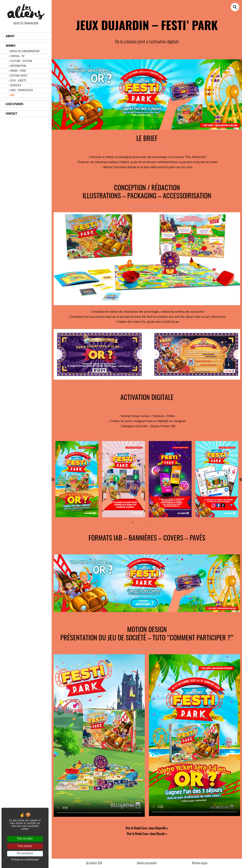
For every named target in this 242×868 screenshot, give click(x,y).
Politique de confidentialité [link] (25, 860)
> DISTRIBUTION (17, 66)
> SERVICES (15, 86)
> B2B (11, 95)
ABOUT (10, 36)
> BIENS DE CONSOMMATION (24, 52)
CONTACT (11, 114)
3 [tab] (144, 522)
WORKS (11, 46)
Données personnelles (147, 863)
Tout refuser (25, 846)
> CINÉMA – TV (16, 56)
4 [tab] (150, 522)
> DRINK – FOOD (17, 71)
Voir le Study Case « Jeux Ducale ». (147, 834)
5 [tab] (155, 522)
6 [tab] (161, 522)
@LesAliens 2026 (94, 863)
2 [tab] (138, 522)
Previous (53, 480)
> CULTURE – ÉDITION (20, 61)
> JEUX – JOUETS (17, 81)
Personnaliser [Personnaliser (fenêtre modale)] (25, 854)
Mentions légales (200, 863)
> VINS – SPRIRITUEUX (21, 91)
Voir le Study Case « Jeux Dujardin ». (147, 828)
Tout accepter (25, 839)
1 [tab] (133, 522)
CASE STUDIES (14, 104)
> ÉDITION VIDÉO (18, 76)
